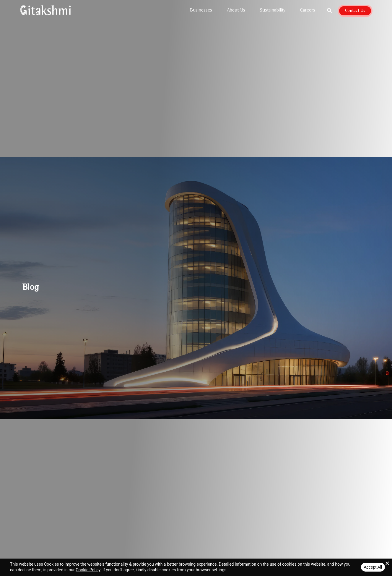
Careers (308, 11)
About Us (238, 11)
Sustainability (274, 11)
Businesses (202, 11)
